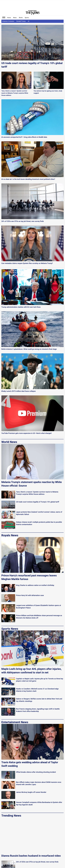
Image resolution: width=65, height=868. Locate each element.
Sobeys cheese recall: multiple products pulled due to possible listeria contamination (39, 523)
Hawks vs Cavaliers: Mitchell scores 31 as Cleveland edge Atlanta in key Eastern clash (37, 690)
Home (9, 18)
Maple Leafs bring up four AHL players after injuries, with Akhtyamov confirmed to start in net (31, 671)
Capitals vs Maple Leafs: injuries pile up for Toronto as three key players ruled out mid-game (40, 680)
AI (29, 21)
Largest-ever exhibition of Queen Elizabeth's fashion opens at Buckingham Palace (38, 606)
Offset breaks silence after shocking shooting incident (36, 772)
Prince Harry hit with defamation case (30, 595)
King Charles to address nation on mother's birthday (35, 585)
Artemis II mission (8, 21)
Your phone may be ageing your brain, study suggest (48, 92)
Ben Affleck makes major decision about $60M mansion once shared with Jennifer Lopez (39, 783)
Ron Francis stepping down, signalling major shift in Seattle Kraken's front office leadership (38, 710)
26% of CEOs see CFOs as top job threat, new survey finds (37, 862)
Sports (27, 18)
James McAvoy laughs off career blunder (31, 792)
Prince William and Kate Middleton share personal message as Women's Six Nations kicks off (39, 617)
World (21, 18)
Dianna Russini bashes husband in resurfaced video (31, 856)
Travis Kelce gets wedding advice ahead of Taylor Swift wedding (30, 764)
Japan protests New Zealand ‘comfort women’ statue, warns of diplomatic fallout (39, 513)
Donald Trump (21, 21)
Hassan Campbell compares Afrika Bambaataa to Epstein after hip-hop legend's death (39, 803)
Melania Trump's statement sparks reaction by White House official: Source (32, 484)
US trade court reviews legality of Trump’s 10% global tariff (32, 65)
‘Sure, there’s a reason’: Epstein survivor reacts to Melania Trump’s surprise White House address (15, 93)
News (15, 18)
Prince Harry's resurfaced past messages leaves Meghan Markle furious (29, 577)
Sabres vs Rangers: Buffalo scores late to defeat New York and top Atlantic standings (39, 700)
